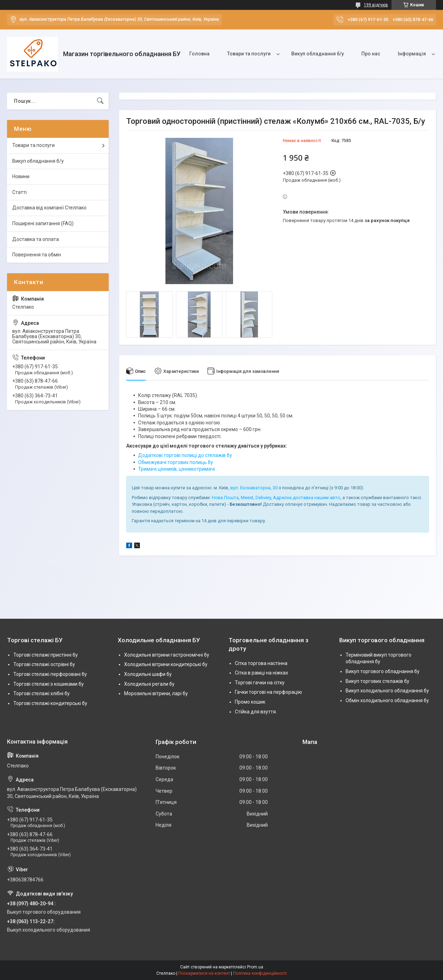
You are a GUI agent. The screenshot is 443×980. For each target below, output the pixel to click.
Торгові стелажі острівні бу (44, 664)
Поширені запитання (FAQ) (43, 223)
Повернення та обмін (37, 255)
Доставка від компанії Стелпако (49, 208)
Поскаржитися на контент (204, 973)
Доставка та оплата (36, 239)
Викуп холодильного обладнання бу (387, 691)
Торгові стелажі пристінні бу (46, 655)
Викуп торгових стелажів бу (377, 681)
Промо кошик (250, 702)
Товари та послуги (249, 54)
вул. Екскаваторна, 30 (254, 488)
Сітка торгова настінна (261, 663)
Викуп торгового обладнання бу (383, 671)
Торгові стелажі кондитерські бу (50, 703)
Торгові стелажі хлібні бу (42, 693)
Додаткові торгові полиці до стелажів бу (185, 455)
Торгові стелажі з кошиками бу (49, 684)
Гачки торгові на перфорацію (268, 692)
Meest (247, 498)
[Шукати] (100, 101)
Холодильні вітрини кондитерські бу (166, 664)
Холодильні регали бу (149, 684)
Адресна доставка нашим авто (307, 498)
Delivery (263, 498)
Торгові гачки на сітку (260, 683)
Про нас (371, 54)
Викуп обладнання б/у (318, 54)
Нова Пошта (225, 498)
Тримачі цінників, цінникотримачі (176, 469)
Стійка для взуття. (256, 712)
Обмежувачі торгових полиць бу (176, 462)
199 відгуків (376, 5)
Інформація (412, 54)
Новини (21, 176)
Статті (19, 192)
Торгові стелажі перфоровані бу (50, 674)
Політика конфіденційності (260, 973)
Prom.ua (255, 967)
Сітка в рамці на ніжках (261, 673)
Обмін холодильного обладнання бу (387, 700)
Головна (199, 54)
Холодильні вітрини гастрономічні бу (167, 655)
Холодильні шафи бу (148, 674)
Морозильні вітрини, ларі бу (156, 693)
